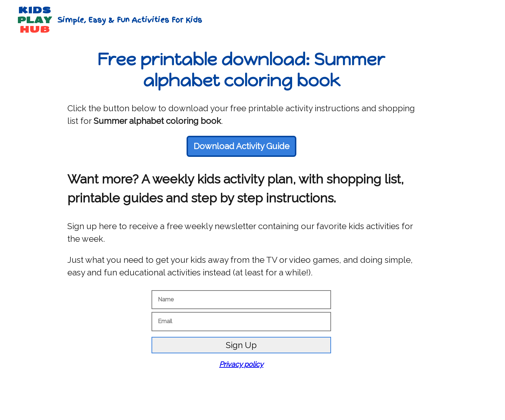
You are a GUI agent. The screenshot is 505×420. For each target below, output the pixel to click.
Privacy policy (241, 364)
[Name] (241, 300)
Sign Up (241, 345)
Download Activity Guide (241, 146)
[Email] (241, 321)
